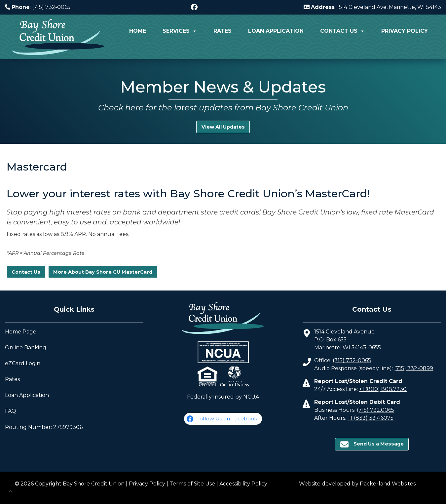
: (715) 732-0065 (38, 7)
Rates (223, 31)
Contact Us (342, 31)
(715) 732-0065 (352, 360)
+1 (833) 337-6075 (371, 418)
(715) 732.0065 (375, 410)
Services (180, 31)
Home (138, 31)
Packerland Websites (388, 484)
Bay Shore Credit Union (94, 484)
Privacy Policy (405, 31)
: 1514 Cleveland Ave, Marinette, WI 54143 (372, 7)
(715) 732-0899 (414, 368)
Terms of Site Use (192, 484)
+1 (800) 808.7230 (383, 389)
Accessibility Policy (243, 484)
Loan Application (276, 31)
